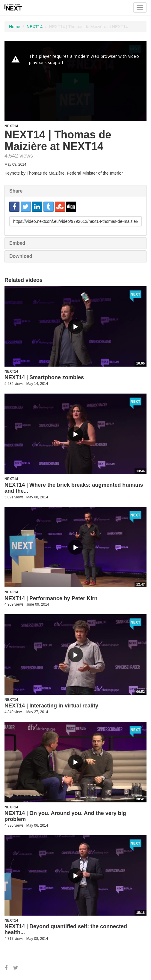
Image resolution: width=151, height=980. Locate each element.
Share (16, 191)
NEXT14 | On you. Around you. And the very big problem (65, 816)
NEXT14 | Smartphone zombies (44, 377)
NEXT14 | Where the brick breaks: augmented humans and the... (74, 488)
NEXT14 (35, 27)
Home (15, 27)
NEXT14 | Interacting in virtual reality (51, 706)
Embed (17, 243)
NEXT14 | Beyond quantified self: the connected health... (66, 929)
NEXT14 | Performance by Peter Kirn (51, 598)
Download (21, 256)
